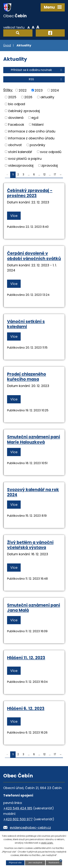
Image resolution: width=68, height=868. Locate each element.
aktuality (47, 97)
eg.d (35, 118)
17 (55, 175)
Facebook (16, 124)
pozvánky (37, 145)
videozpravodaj (21, 165)
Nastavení (54, 863)
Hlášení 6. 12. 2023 (26, 708)
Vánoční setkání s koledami (26, 324)
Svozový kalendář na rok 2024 (33, 492)
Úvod (7, 45)
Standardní (33, 27)
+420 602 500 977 (18, 819)
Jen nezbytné (35, 863)
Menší (29, 27)
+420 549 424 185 (18, 808)
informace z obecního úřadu (31, 138)
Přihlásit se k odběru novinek (37, 70)
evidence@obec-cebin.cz (30, 828)
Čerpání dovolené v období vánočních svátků (34, 256)
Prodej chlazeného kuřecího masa (27, 377)
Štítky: (8, 90)
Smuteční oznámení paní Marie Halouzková (34, 439)
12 (44, 175)
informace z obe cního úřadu (32, 131)
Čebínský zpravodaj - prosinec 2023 (30, 193)
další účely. (47, 843)
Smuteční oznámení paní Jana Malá (34, 608)
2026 (28, 97)
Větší (38, 27)
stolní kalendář (20, 152)
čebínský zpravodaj (24, 111)
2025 (12, 97)
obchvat (15, 145)
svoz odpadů (51, 152)
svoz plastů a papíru (25, 159)
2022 (23, 90)
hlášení (38, 124)
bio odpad (17, 104)
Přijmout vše (15, 863)
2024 (55, 90)
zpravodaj (50, 165)
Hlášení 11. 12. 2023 (26, 658)
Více (14, 216)
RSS (46, 79)
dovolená (16, 118)
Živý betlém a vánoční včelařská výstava (30, 545)
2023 (39, 90)
